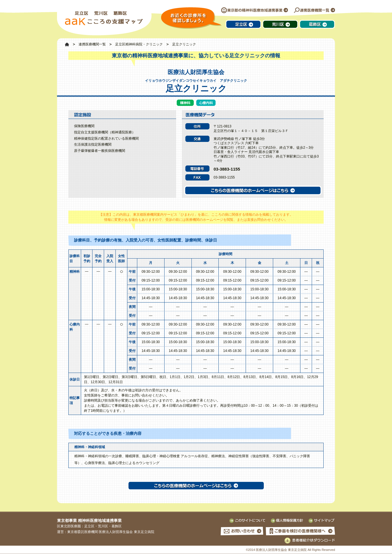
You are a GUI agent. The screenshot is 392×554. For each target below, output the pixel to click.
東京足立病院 (144, 532)
